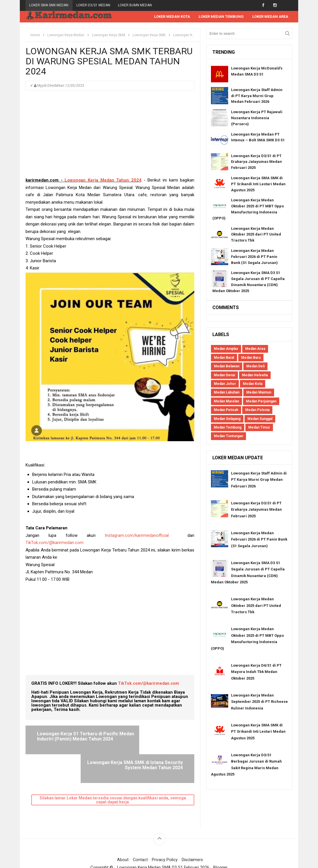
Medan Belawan (227, 367)
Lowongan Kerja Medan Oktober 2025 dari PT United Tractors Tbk (256, 235)
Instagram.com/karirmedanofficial (137, 536)
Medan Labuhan (227, 393)
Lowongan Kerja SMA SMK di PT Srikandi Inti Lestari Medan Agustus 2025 (258, 184)
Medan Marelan (226, 402)
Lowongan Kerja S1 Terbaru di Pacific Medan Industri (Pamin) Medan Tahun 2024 (70, 739)
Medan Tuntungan (228, 436)
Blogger (221, 839)
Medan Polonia (257, 410)
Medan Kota (253, 384)
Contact (140, 831)
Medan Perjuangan (261, 402)
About (123, 831)
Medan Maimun (259, 393)
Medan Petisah (226, 410)
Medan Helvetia (255, 375)
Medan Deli (255, 367)
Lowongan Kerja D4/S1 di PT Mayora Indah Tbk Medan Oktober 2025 (256, 672)
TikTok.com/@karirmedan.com (55, 543)
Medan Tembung (228, 428)
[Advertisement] (110, 137)
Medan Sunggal (260, 419)
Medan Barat (224, 358)
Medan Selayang (227, 419)
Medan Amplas (226, 349)
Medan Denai (224, 375)
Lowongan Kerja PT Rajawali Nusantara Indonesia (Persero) (257, 118)
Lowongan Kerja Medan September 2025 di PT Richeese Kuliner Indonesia (259, 702)
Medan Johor (225, 384)
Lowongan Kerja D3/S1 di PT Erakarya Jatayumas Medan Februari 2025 (256, 162)
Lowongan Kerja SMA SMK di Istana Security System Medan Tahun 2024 (150, 739)
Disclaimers (193, 831)
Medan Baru (251, 358)
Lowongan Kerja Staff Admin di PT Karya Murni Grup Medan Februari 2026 (257, 96)
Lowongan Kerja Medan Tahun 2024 (103, 180)
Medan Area (255, 349)
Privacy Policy (165, 831)
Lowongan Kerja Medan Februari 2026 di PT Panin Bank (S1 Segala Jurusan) (254, 257)
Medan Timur (259, 428)
